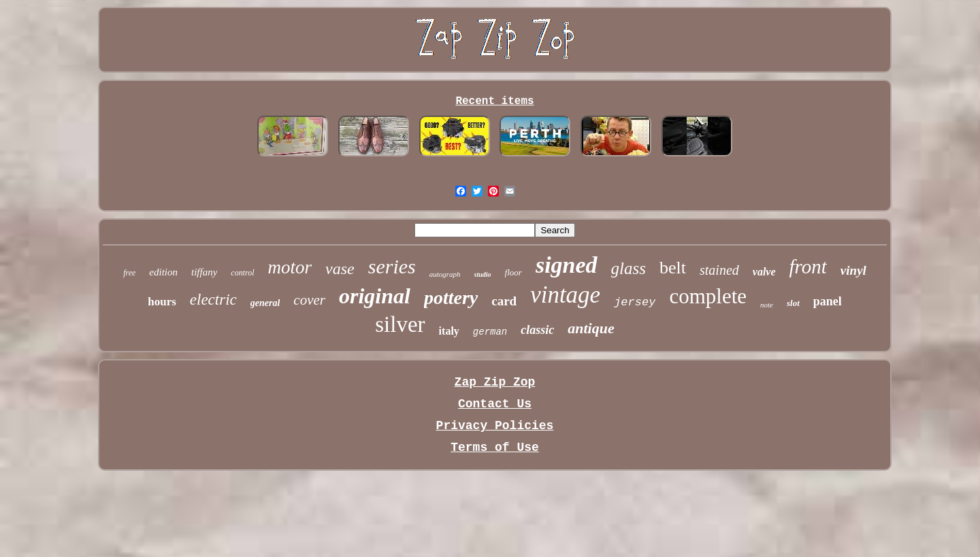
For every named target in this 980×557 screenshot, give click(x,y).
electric (213, 300)
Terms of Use (495, 448)
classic (537, 330)
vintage (565, 295)
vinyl (853, 270)
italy (449, 331)
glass (628, 268)
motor (290, 267)
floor (513, 272)
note (767, 305)
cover (309, 300)
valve (764, 272)
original (375, 296)
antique (591, 328)
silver (400, 324)
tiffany (204, 272)
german (490, 332)
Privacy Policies (495, 426)
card (504, 301)
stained (719, 270)
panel (828, 301)
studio (483, 274)
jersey (635, 302)
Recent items (494, 101)
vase (340, 269)
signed (567, 265)
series (392, 266)
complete (708, 296)
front (808, 267)
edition (163, 272)
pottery (451, 298)
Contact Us (495, 404)
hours (162, 302)
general (265, 303)
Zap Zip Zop (495, 382)
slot (793, 303)
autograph (445, 274)
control (242, 273)
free (129, 273)
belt (673, 268)
